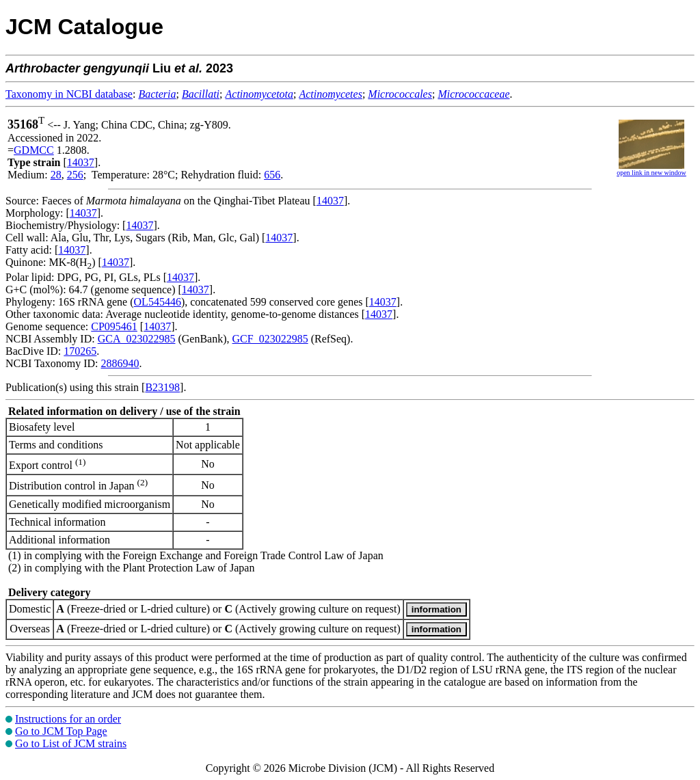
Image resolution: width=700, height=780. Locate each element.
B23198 (162, 387)
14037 (81, 162)
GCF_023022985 (270, 339)
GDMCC (34, 150)
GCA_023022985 (137, 339)
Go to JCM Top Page (61, 731)
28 (56, 175)
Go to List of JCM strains (71, 743)
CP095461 (114, 326)
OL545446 (158, 302)
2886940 (120, 363)
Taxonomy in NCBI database (69, 94)
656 (272, 175)
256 (75, 175)
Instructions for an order (68, 719)
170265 (80, 351)
